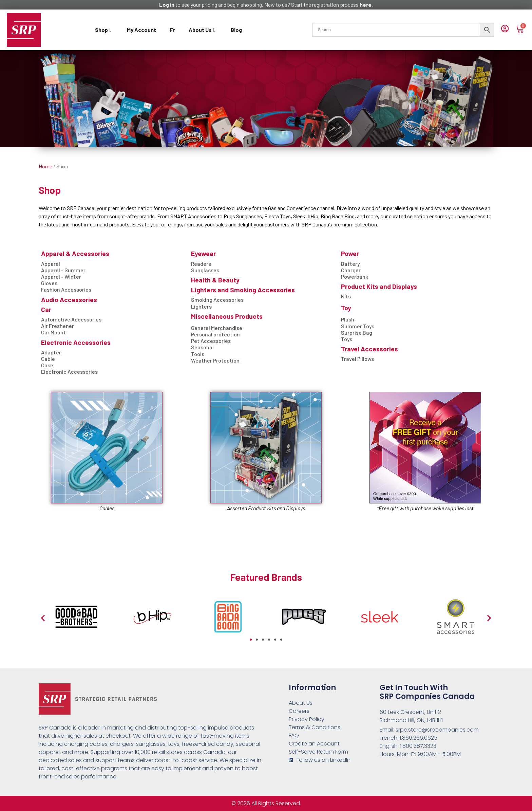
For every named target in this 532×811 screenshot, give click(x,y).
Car (46, 309)
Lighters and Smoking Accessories (243, 290)
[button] (43, 618)
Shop (50, 190)
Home (45, 166)
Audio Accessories (69, 300)
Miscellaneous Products (227, 316)
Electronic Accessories (76, 342)
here (366, 5)
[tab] (104, 30)
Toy (346, 308)
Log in (167, 5)
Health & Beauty (215, 280)
